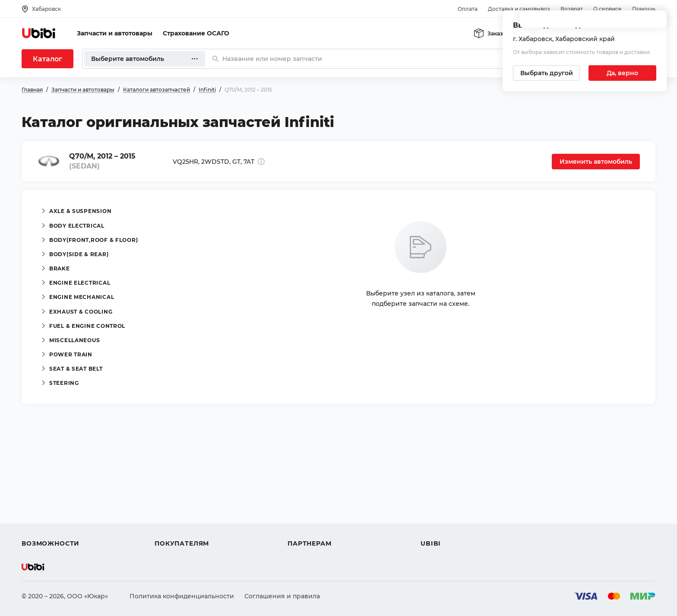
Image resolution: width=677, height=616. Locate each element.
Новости (434, 512)
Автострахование (50, 497)
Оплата (468, 9)
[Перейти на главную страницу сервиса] (39, 33)
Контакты (436, 497)
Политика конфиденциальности (182, 596)
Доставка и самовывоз (519, 9)
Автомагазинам (313, 497)
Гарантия (170, 528)
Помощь (644, 9)
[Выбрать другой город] (546, 73)
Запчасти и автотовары (115, 33)
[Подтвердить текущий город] (622, 73)
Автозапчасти (44, 481)
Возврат (572, 9)
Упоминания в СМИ (452, 528)
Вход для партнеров (320, 512)
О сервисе (607, 9)
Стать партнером (315, 528)
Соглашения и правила (282, 596)
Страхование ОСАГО (196, 33)
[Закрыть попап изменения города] (656, 22)
